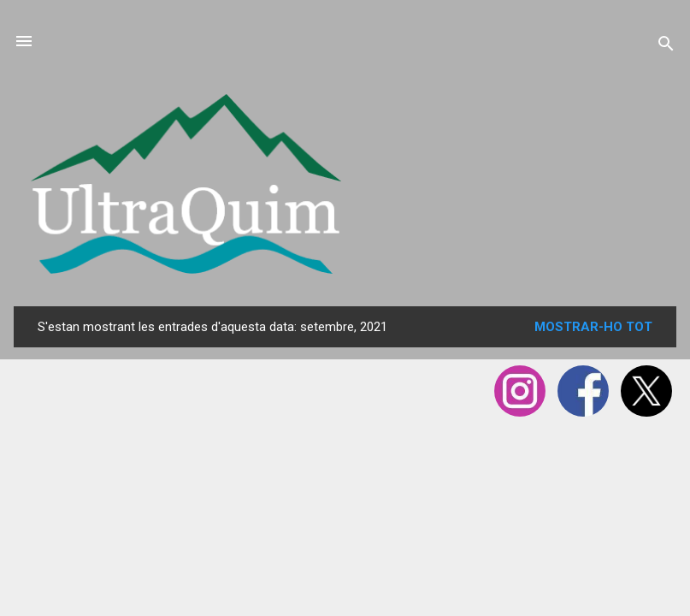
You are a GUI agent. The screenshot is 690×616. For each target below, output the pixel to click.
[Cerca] (666, 47)
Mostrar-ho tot (593, 327)
